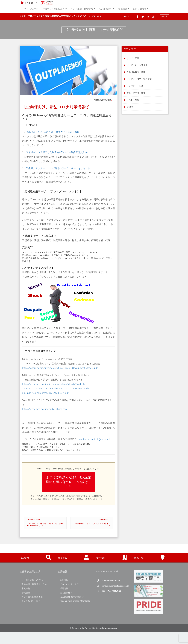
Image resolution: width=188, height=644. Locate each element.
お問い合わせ (141, 9)
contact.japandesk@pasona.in (95, 439)
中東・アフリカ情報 (136, 93)
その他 (130, 107)
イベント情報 (133, 100)
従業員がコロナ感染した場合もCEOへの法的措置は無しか (57, 152)
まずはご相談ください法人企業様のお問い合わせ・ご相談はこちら (69, 482)
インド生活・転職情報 (83, 9)
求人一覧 (34, 9)
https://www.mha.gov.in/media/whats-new (45, 409)
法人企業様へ (107, 9)
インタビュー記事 (135, 86)
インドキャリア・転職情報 (139, 79)
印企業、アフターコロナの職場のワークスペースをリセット (58, 168)
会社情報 (124, 9)
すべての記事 (133, 58)
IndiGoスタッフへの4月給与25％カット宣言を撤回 (53, 132)
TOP (24, 9)
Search (126, 16)
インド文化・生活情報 (137, 65)
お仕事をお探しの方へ (55, 9)
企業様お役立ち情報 (102, 100)
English (164, 16)
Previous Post (45, 523)
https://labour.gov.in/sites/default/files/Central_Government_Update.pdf (60, 368)
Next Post (92, 523)
